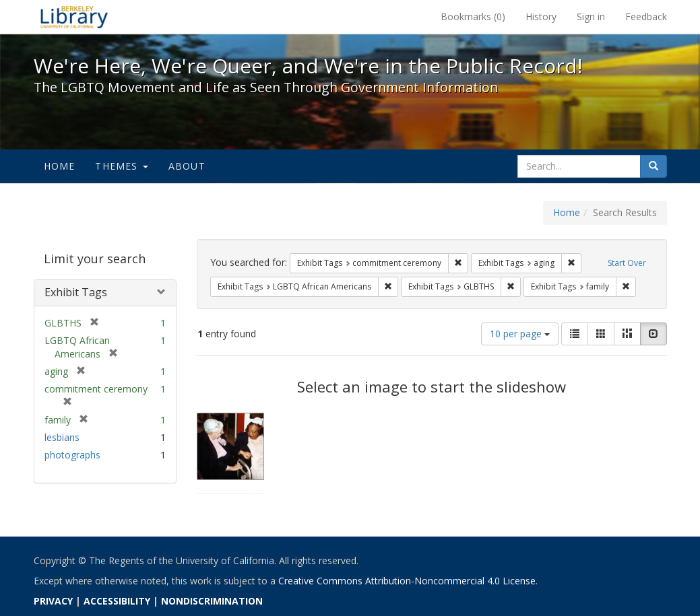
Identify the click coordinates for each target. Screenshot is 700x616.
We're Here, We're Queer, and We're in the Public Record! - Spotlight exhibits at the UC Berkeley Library (74, 17)
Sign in (591, 16)
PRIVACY (53, 601)
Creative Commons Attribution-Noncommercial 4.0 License (407, 581)
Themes (121, 166)
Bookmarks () (473, 16)
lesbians (62, 437)
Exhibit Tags (76, 292)
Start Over (627, 263)
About (187, 166)
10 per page (520, 334)
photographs (72, 455)
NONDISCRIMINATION (212, 601)
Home (60, 166)
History (541, 16)
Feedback (646, 16)
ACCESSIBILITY (117, 601)
